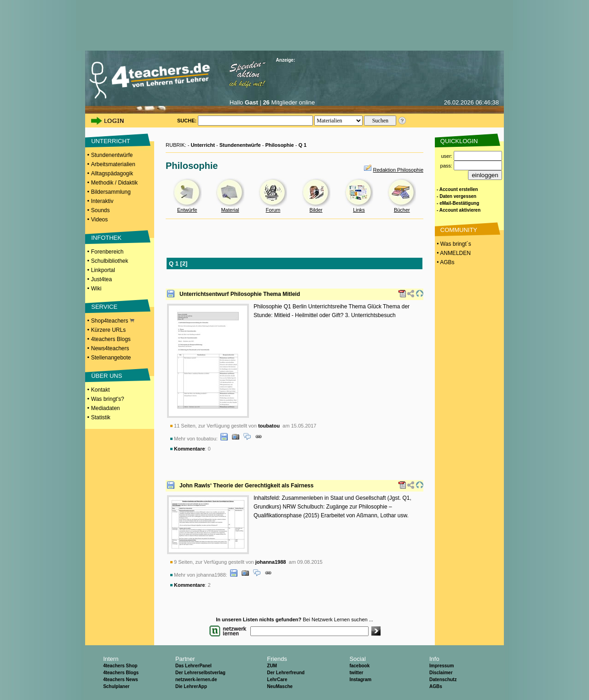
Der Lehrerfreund (286, 673)
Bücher (402, 210)
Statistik (101, 417)
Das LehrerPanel (193, 666)
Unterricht (203, 145)
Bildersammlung (111, 192)
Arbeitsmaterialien (113, 164)
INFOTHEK (106, 238)
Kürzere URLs (108, 330)
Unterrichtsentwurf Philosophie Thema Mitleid (240, 294)
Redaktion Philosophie (398, 170)
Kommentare (189, 449)
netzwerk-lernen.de (196, 680)
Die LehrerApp (191, 686)
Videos (99, 220)
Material (230, 210)
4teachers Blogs (111, 339)
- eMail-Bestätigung (458, 203)
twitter (356, 673)
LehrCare (277, 680)
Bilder (316, 210)
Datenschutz (443, 680)
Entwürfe (187, 210)
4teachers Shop (120, 666)
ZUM (272, 666)
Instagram (360, 680)
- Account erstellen (457, 189)
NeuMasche (280, 686)
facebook (359, 666)
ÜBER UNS (107, 376)
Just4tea (101, 279)
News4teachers (110, 348)
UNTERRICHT (111, 141)
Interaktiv (102, 201)
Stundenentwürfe (112, 155)
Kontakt (101, 390)
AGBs (436, 686)
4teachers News (121, 680)
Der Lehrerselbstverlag (200, 673)
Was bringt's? (108, 399)
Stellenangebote (111, 358)
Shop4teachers (113, 321)
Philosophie (279, 145)
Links (359, 210)
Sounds (101, 210)
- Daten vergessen (456, 196)
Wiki (96, 289)
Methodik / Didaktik (114, 183)
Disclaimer (441, 673)
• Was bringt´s (453, 244)
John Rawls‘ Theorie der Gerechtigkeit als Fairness (246, 486)
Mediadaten (106, 408)
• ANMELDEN (453, 253)
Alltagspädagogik (112, 174)
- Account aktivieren (459, 210)
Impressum (442, 666)
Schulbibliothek (110, 261)
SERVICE (104, 307)
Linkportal (103, 270)
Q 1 (303, 145)
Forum (273, 210)
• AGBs (445, 262)
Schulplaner (116, 686)
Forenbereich (107, 252)
